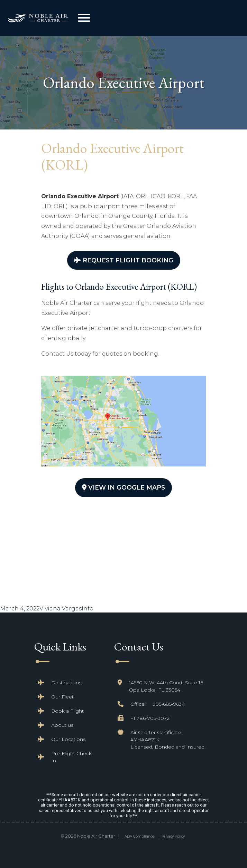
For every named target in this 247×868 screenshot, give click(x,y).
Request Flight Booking (124, 260)
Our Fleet (62, 697)
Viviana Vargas (61, 609)
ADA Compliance (139, 836)
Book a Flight (67, 711)
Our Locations (68, 739)
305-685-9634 (169, 704)
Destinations (66, 683)
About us (62, 725)
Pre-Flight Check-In (72, 757)
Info (88, 609)
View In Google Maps (123, 487)
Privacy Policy (173, 836)
